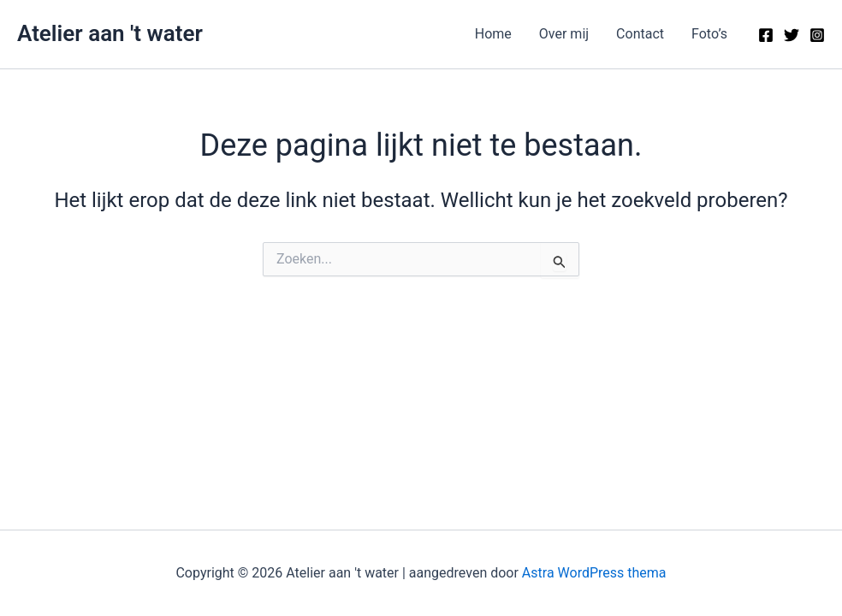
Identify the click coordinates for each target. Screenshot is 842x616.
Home (493, 34)
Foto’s (709, 34)
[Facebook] (766, 35)
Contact (640, 34)
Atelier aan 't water (110, 33)
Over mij (564, 34)
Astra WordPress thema (594, 573)
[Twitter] (792, 35)
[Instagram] (817, 35)
